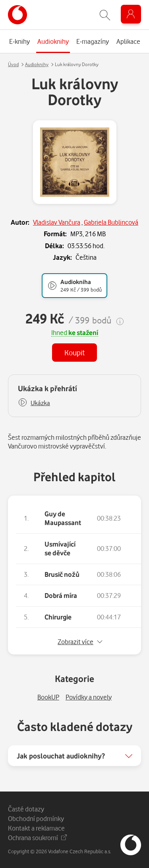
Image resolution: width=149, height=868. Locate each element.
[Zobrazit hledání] (105, 15)
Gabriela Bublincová (111, 222)
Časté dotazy (26, 809)
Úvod (13, 64)
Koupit (74, 352)
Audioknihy (37, 64)
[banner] (17, 15)
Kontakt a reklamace (36, 828)
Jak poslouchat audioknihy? (61, 756)
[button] (34, 403)
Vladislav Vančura (57, 222)
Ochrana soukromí (37, 838)
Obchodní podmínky (36, 818)
